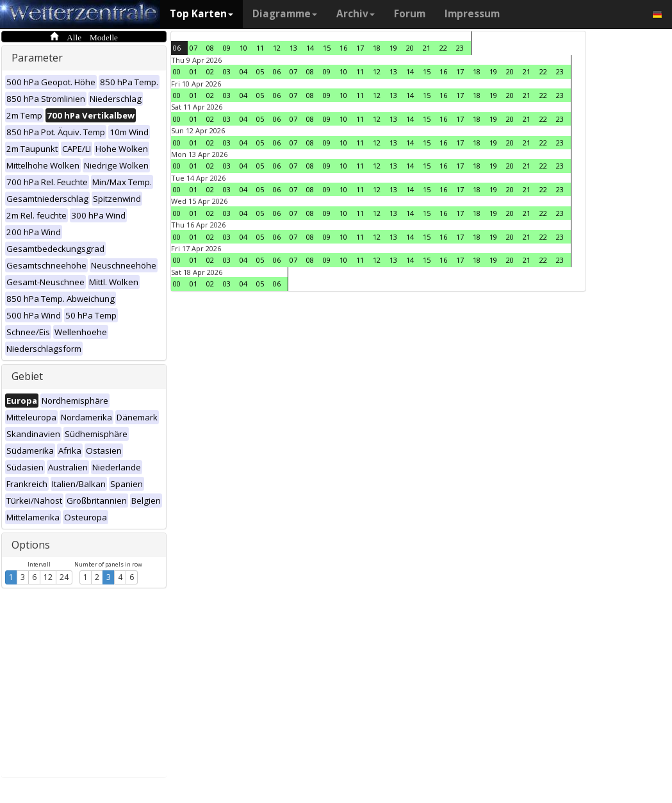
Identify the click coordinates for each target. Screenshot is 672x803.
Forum (410, 14)
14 (310, 48)
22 (443, 48)
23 (460, 48)
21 (427, 48)
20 (410, 48)
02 (210, 71)
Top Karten (201, 14)
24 (64, 577)
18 (377, 48)
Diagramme (285, 14)
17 (360, 48)
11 (260, 48)
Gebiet (27, 376)
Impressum (472, 14)
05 (260, 71)
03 (227, 71)
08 (210, 48)
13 (293, 48)
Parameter (37, 58)
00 (177, 71)
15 (327, 48)
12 (48, 577)
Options (31, 545)
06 (177, 48)
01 (193, 71)
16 (343, 48)
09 (227, 48)
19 (393, 48)
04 (243, 71)
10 (243, 48)
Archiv (356, 14)
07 (193, 48)
